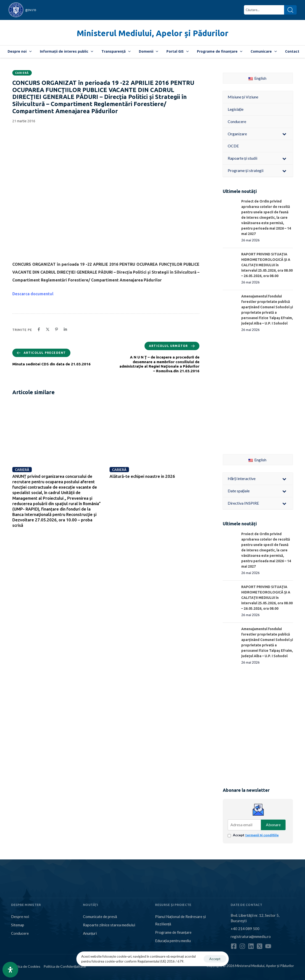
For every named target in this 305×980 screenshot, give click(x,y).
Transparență (116, 51)
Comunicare (264, 51)
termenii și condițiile (262, 835)
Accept (256, 835)
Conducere (20, 933)
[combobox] (264, 10)
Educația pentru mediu (173, 941)
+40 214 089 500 (245, 929)
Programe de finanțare (220, 51)
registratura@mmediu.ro (251, 936)
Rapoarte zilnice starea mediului (109, 925)
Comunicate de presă (100, 917)
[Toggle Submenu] (284, 134)
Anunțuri (90, 933)
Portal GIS (177, 51)
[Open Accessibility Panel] (10, 970)
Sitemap (18, 925)
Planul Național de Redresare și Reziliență (181, 920)
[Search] (290, 10)
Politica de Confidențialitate (65, 966)
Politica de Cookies (26, 966)
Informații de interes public (67, 51)
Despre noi (20, 51)
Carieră (22, 73)
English (257, 78)
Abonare (273, 825)
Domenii (149, 51)
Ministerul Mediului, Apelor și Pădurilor (153, 33)
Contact (292, 51)
